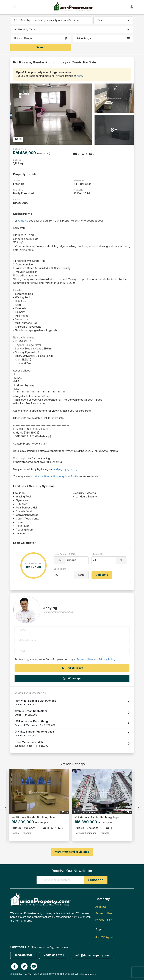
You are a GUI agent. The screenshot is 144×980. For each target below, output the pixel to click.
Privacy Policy (107, 659)
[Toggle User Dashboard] (132, 7)
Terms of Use (85, 659)
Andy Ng (23, 221)
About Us (101, 907)
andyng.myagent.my (65, 469)
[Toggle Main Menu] (14, 7)
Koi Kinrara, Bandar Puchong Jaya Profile (55, 476)
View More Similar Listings (72, 852)
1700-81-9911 (23, 955)
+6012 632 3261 (54, 955)
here (80, 76)
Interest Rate (98, 554)
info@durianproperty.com (92, 955)
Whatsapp (72, 678)
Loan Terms (60, 569)
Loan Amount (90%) (64, 554)
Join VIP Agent (104, 937)
